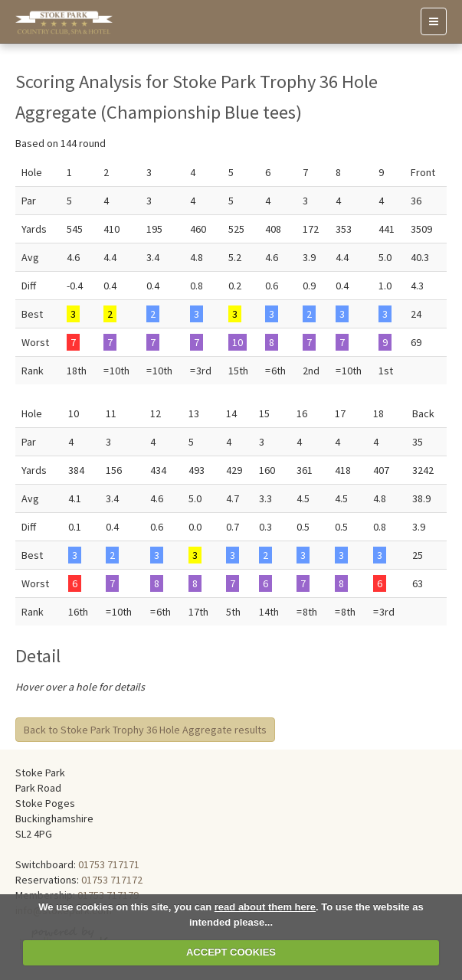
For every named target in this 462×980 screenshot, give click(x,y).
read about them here (265, 907)
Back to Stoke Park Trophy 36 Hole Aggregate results (145, 730)
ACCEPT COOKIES (231, 952)
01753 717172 (112, 880)
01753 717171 (109, 864)
